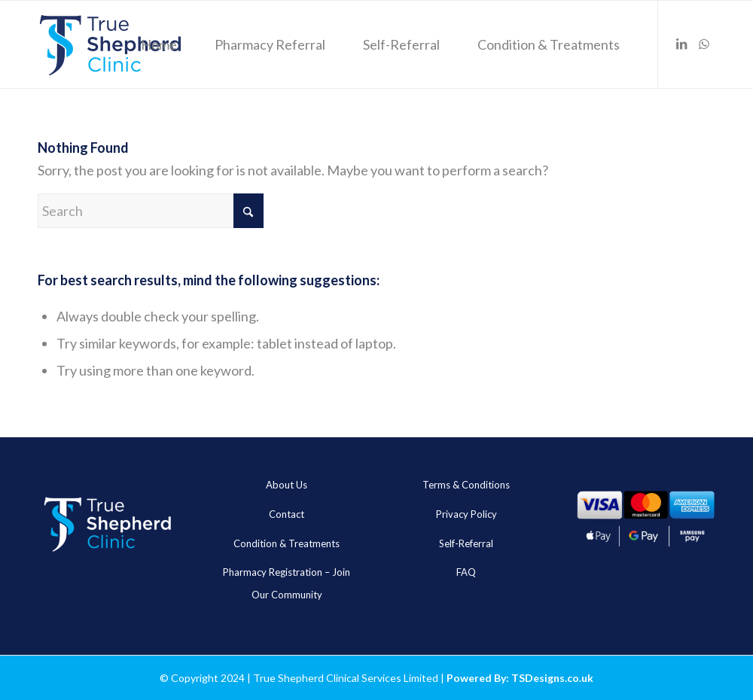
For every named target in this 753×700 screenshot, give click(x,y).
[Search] (151, 211)
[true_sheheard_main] (110, 44)
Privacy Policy (466, 514)
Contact (287, 514)
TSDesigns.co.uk (552, 678)
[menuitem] (159, 44)
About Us (287, 485)
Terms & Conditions (466, 485)
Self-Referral (466, 543)
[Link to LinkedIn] (681, 44)
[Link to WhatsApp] (704, 44)
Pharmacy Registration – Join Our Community (287, 583)
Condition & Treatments (287, 543)
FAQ (466, 572)
